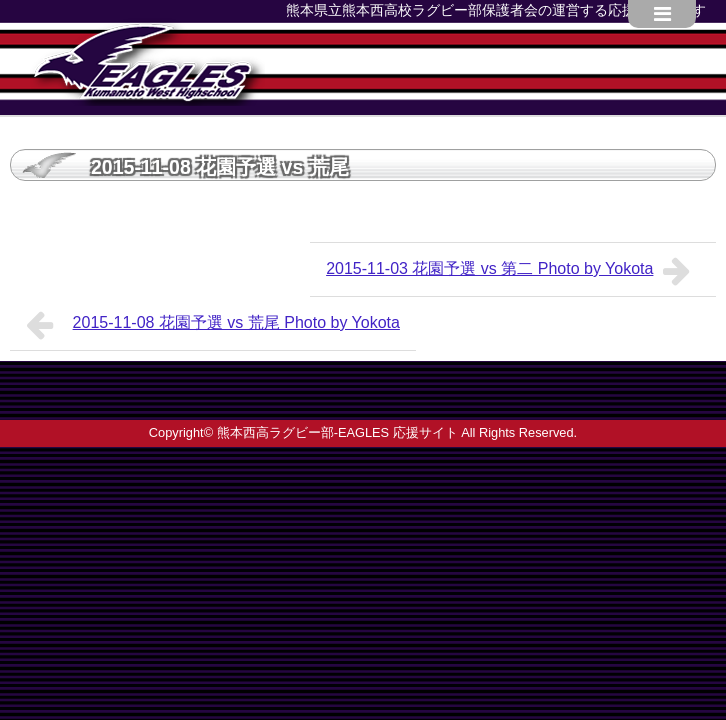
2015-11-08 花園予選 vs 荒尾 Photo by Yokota (213, 325)
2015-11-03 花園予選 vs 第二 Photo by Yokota (513, 271)
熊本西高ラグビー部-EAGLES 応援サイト (337, 432)
